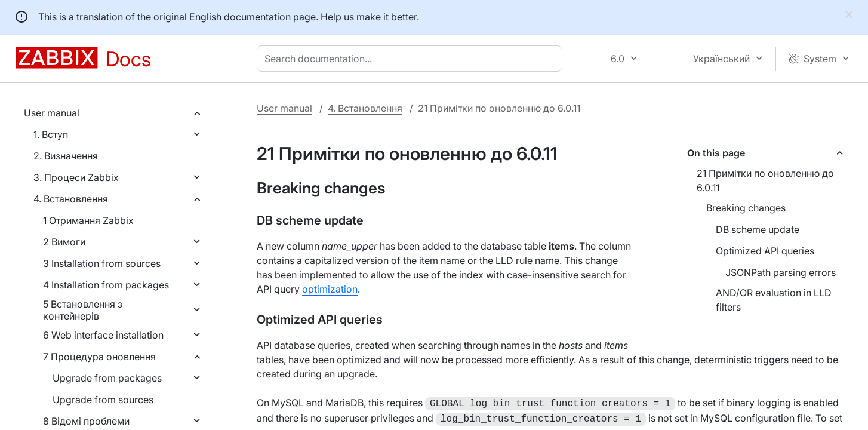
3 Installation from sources (102, 263)
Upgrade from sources (103, 400)
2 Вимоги (64, 242)
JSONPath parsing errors (781, 272)
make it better (387, 17)
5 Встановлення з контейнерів (83, 310)
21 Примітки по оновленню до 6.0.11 (765, 180)
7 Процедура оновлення (99, 357)
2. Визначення (66, 156)
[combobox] (412, 59)
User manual (52, 113)
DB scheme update (758, 229)
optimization (330, 289)
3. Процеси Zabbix (76, 177)
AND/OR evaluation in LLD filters (774, 300)
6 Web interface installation (103, 335)
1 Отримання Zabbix (88, 220)
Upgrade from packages (107, 378)
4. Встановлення (71, 199)
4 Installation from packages (106, 285)
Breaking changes (746, 208)
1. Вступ (51, 134)
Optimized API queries (765, 251)
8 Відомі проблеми (86, 421)
